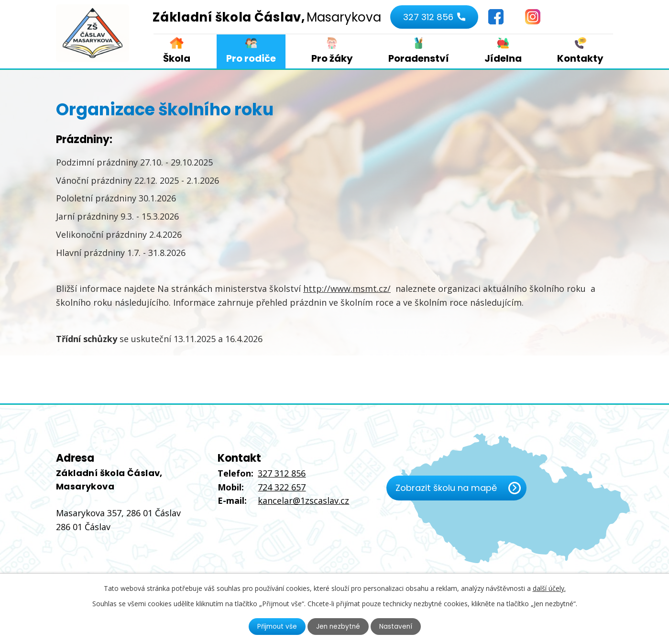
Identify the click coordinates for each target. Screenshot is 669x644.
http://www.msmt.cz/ (347, 289)
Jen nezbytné (338, 626)
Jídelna (503, 58)
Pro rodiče (251, 58)
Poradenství (419, 58)
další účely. (549, 588)
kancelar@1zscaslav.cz (303, 500)
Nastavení (397, 626)
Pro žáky (332, 58)
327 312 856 (427, 17)
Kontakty (580, 58)
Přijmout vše (276, 626)
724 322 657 (282, 487)
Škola (177, 58)
